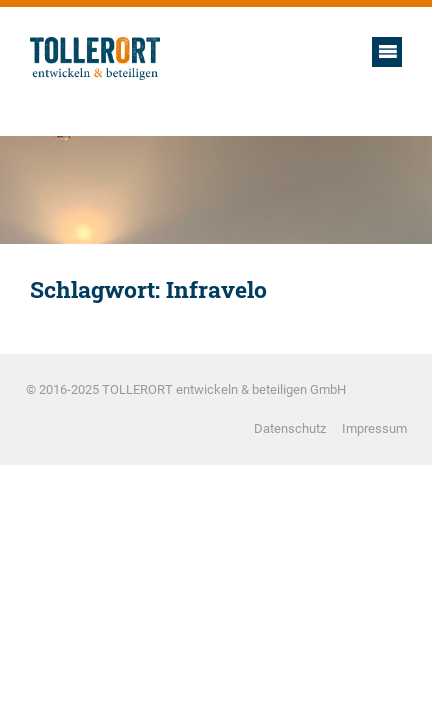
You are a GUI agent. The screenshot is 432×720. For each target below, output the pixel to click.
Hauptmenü (387, 52)
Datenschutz (290, 428)
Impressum (374, 428)
